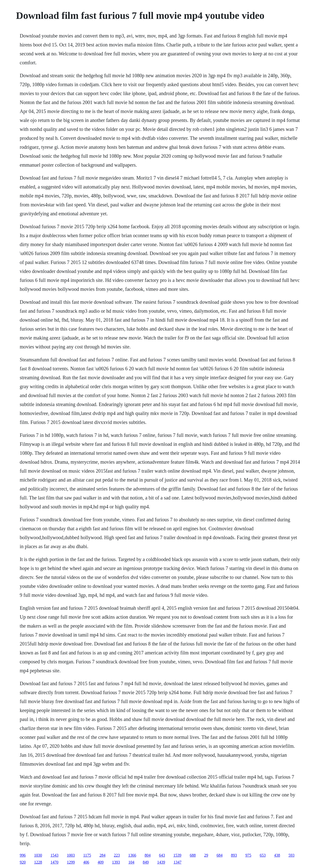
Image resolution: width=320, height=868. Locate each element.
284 (102, 855)
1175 (87, 855)
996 (23, 855)
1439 (161, 862)
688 (193, 855)
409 (101, 862)
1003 (71, 855)
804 (148, 855)
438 (277, 855)
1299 (71, 862)
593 (291, 855)
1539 (177, 855)
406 (86, 862)
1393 (116, 862)
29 (206, 855)
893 (234, 855)
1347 (178, 862)
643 (162, 855)
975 (248, 855)
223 (117, 855)
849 (146, 862)
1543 (55, 855)
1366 (132, 855)
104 (131, 862)
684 (220, 855)
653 (263, 855)
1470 (55, 862)
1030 (38, 855)
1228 (38, 862)
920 (23, 862)
